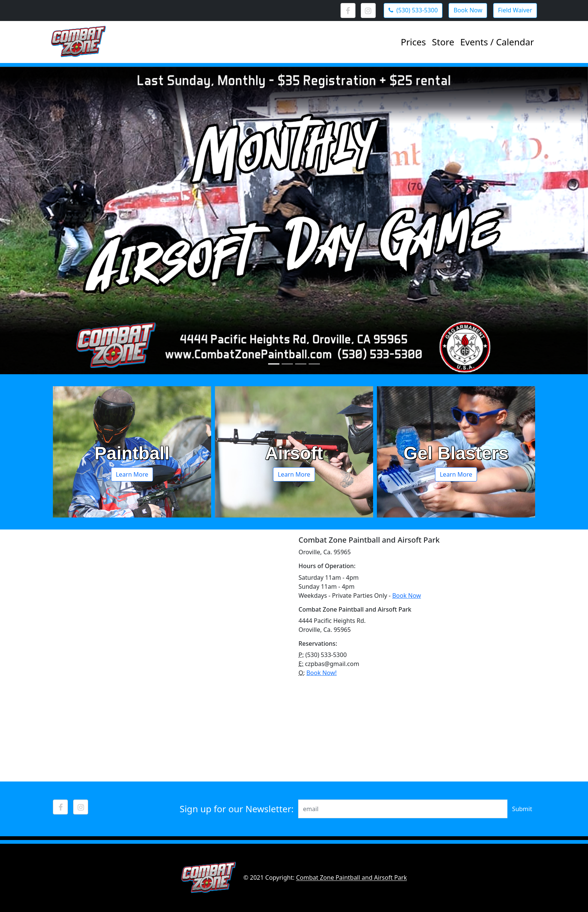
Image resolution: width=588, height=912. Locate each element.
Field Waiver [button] (515, 10)
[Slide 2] (287, 364)
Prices (413, 42)
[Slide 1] (274, 364)
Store (443, 42)
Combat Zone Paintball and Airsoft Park (351, 878)
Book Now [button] (468, 10)
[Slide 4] (314, 364)
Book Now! (322, 673)
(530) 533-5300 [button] (413, 10)
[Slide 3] (301, 364)
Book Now (407, 595)
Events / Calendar (497, 42)
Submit (522, 809)
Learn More (132, 474)
